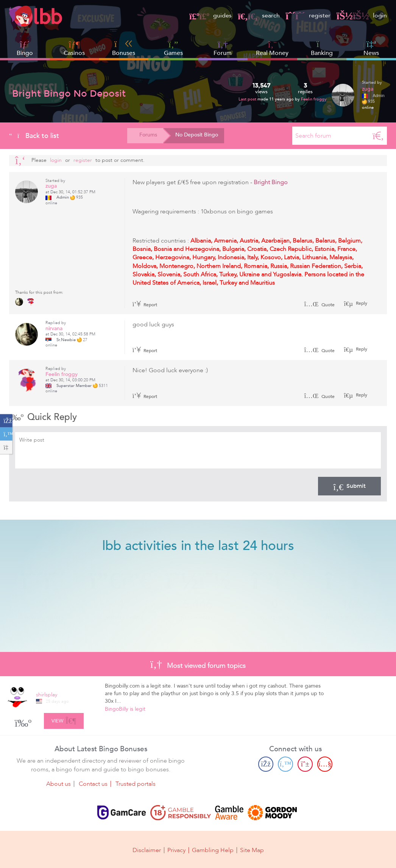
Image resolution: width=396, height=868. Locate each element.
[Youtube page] (325, 764)
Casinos (74, 53)
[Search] (378, 136)
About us (58, 784)
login (362, 16)
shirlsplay (47, 695)
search (259, 16)
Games (173, 48)
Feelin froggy (314, 99)
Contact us (93, 784)
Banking (322, 48)
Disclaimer (147, 850)
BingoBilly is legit (125, 709)
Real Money (272, 53)
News (371, 48)
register (308, 16)
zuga (368, 89)
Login (56, 160)
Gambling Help (213, 850)
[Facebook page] (266, 764)
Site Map (252, 850)
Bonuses (124, 48)
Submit (349, 486)
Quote (319, 305)
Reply (361, 303)
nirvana (54, 328)
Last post (248, 99)
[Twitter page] (285, 764)
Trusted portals (136, 784)
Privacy (176, 850)
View (64, 720)
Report (145, 305)
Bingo (25, 53)
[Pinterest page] (305, 764)
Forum (223, 48)
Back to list (34, 136)
